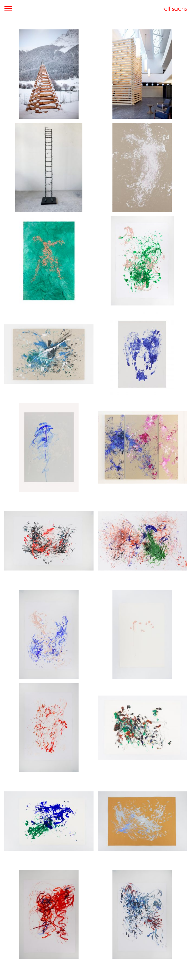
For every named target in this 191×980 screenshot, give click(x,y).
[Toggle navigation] (8, 8)
